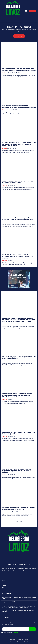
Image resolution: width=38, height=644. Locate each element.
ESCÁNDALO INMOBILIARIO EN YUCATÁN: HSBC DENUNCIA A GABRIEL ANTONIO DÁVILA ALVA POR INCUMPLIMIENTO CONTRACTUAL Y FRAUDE (19, 320)
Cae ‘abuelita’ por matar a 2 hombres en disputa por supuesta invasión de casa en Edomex (17, 471)
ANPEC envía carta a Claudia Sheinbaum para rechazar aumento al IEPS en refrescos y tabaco (19, 69)
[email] (15, 629)
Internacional (6, 512)
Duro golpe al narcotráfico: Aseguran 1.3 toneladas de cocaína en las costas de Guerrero (19, 106)
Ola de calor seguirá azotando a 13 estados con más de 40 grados (19, 433)
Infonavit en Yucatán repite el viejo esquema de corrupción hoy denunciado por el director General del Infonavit (19, 144)
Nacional (5, 73)
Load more (19, 521)
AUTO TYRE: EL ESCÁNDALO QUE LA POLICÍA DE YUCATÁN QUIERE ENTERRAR (18, 182)
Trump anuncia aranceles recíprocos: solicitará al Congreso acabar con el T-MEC (19, 508)
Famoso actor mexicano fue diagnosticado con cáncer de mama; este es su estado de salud (19, 219)
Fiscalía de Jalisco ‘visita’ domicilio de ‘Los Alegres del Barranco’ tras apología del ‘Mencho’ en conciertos (17, 395)
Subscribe (33, 629)
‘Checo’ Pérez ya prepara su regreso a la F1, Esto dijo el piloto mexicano (19, 358)
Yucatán (4, 148)
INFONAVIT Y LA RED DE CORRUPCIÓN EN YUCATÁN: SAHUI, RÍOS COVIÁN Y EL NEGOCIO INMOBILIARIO (17, 256)
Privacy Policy (15, 632)
